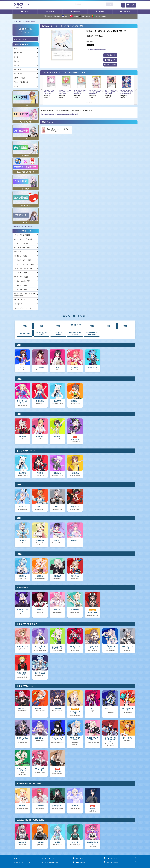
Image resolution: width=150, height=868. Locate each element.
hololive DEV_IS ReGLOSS (75, 333)
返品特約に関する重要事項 (96, 49)
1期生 (41, 326)
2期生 (58, 326)
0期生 (25, 326)
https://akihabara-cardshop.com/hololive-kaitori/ (59, 114)
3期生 (92, 326)
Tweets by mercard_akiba (22, 226)
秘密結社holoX (25, 333)
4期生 (109, 326)
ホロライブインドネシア (41, 333)
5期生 (125, 326)
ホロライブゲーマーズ (75, 326)
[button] (123, 5)
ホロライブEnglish (58, 333)
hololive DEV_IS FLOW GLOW (92, 333)
